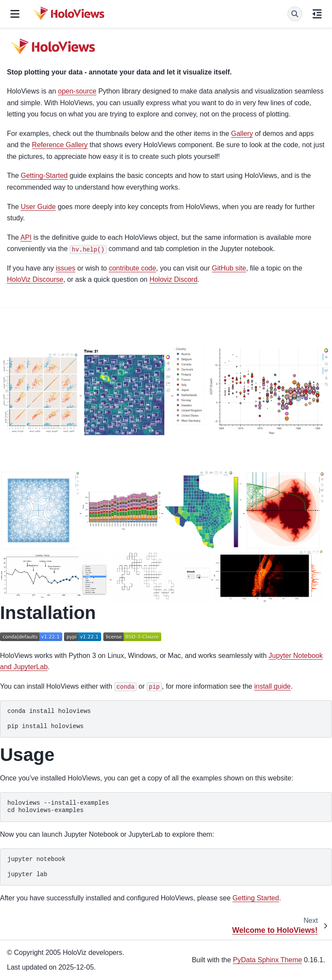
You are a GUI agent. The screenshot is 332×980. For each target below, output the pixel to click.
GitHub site (229, 268)
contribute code (132, 268)
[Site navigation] (15, 14)
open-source (77, 91)
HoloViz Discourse (35, 279)
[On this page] (317, 14)
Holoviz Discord (174, 279)
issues (65, 268)
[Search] (295, 14)
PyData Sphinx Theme (268, 960)
